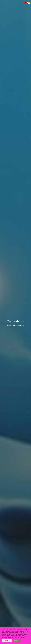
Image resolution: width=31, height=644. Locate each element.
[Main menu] (28, 3)
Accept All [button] (16, 640)
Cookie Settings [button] (7, 640)
